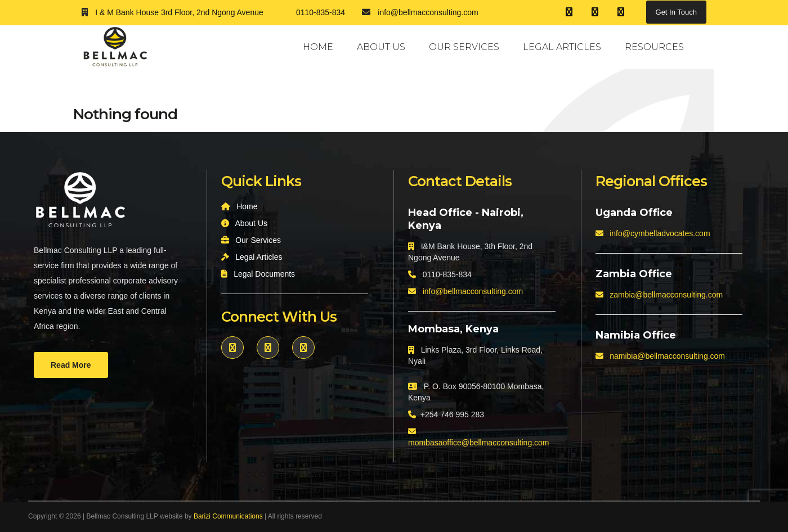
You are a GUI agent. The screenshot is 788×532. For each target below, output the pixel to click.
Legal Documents (264, 274)
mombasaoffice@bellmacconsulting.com (479, 443)
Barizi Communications (228, 516)
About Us (381, 47)
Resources (654, 47)
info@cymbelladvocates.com (660, 233)
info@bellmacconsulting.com (473, 291)
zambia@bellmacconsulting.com (666, 295)
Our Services (464, 47)
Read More (71, 365)
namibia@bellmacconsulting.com (667, 356)
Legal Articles (562, 47)
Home (318, 47)
